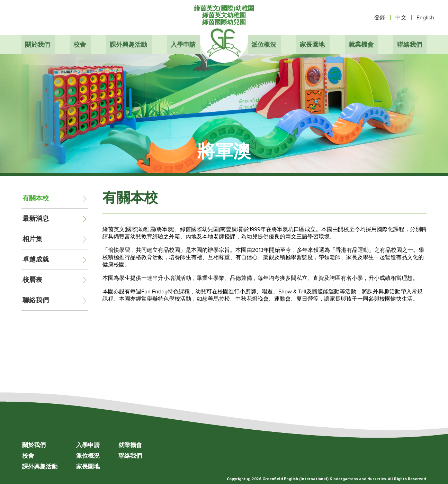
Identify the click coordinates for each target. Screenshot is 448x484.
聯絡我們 (411, 44)
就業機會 (362, 44)
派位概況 (264, 44)
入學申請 (184, 44)
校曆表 (32, 280)
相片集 (32, 239)
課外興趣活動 (129, 44)
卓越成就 (36, 259)
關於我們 (37, 44)
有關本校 (36, 198)
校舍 (80, 44)
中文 (401, 18)
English (425, 18)
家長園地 (313, 44)
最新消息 (36, 218)
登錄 (380, 18)
